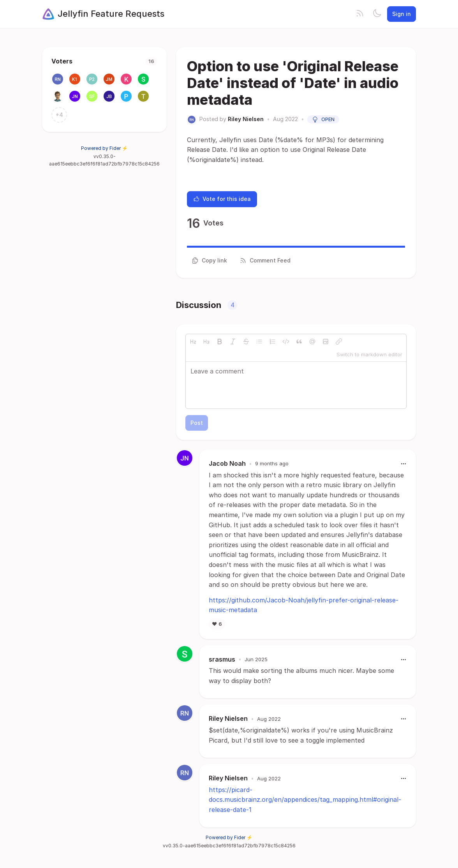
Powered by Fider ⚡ (104, 148)
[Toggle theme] (377, 14)
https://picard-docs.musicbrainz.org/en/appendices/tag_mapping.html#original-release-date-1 (305, 800)
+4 (59, 115)
